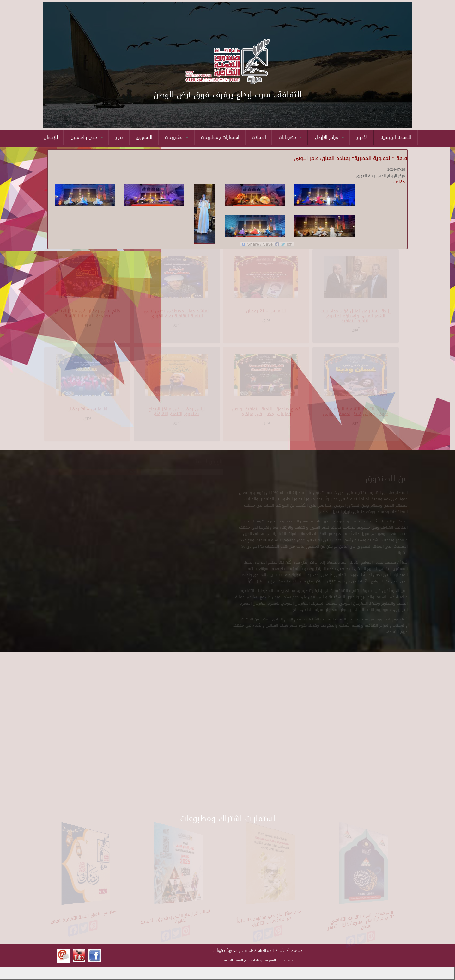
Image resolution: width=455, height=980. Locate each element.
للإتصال (51, 137)
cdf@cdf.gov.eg (227, 950)
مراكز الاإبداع (329, 137)
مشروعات (177, 137)
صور (119, 137)
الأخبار (362, 137)
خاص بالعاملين (87, 137)
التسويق (144, 137)
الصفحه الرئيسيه (396, 137)
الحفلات (259, 137)
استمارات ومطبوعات (220, 137)
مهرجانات (290, 137)
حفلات (399, 182)
